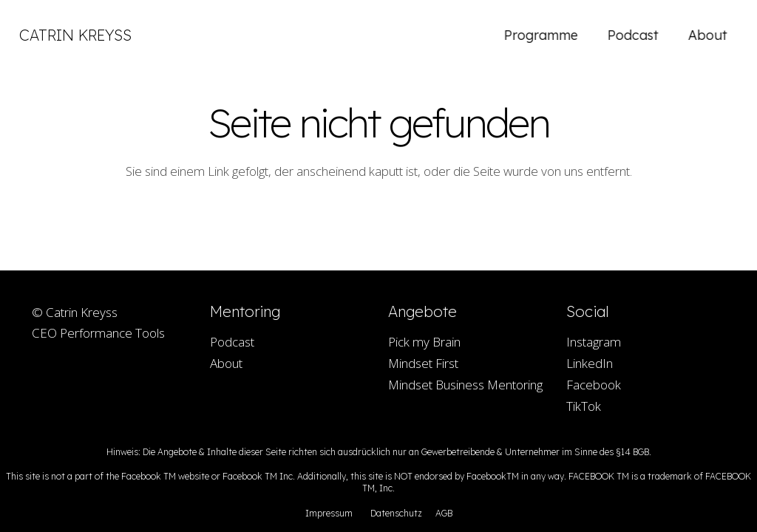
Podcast (232, 342)
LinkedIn (590, 363)
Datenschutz (396, 513)
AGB (444, 513)
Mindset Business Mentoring (465, 385)
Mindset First (423, 363)
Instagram (594, 342)
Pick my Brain (424, 342)
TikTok (584, 406)
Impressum (329, 513)
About (226, 363)
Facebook (594, 385)
